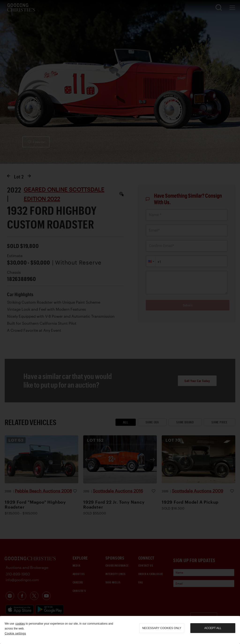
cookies (20, 624)
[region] (120, 630)
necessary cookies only (162, 628)
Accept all (213, 628)
